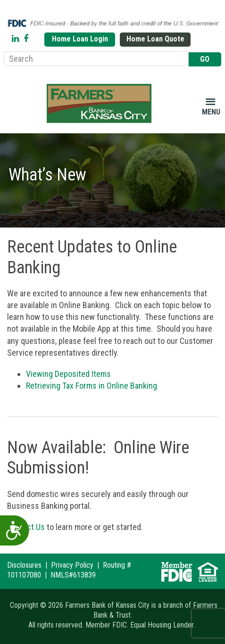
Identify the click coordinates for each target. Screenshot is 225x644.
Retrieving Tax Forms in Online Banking (92, 386)
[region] (112, 180)
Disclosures (24, 565)
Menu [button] (211, 112)
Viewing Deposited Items (68, 374)
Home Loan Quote (155, 39)
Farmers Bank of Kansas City (101, 104)
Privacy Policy (72, 565)
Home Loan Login (80, 39)
